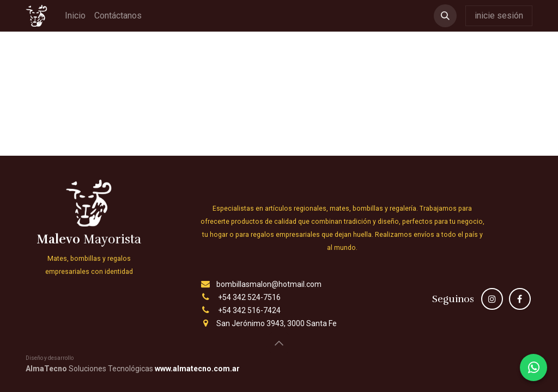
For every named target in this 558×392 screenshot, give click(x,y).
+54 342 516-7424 (249, 310)
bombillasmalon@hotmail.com (269, 284)
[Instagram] (492, 299)
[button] (445, 16)
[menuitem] (75, 16)
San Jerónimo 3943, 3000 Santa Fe (277, 323)
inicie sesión (499, 16)
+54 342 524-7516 (249, 297)
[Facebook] (520, 299)
